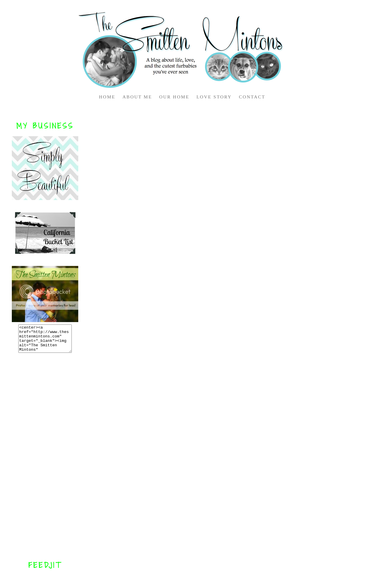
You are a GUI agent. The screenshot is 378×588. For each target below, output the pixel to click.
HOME (107, 97)
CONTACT (252, 97)
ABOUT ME (137, 97)
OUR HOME (174, 97)
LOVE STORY (214, 97)
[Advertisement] (45, 457)
